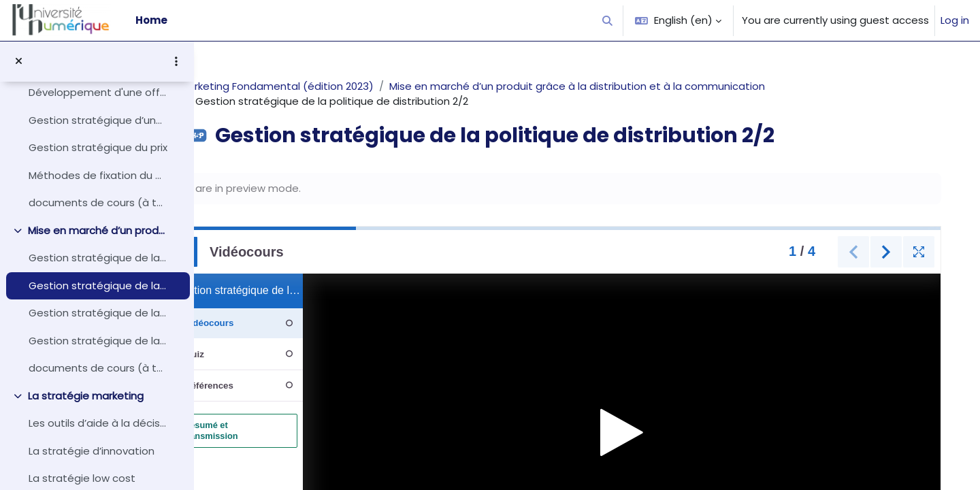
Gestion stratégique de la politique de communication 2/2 (98, 341)
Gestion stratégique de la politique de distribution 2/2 (98, 285)
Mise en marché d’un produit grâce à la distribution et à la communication (98, 230)
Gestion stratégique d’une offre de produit (98, 120)
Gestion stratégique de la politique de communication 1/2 (98, 313)
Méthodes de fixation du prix (98, 175)
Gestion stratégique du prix (98, 147)
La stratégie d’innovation (92, 451)
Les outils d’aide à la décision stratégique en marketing (98, 423)
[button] (608, 20)
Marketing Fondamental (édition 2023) (317, 86)
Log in (955, 20)
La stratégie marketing (86, 396)
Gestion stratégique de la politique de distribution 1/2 (98, 258)
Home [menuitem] (151, 20)
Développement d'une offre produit (98, 92)
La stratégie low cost (82, 478)
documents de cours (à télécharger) (98, 202)
